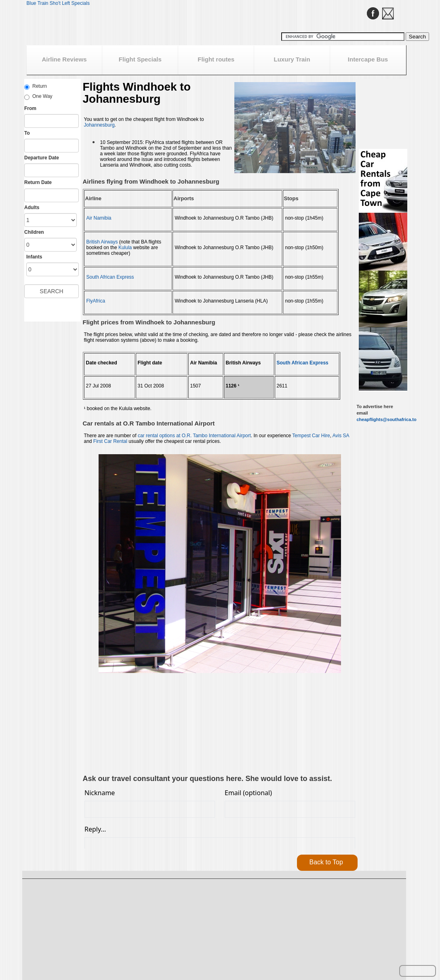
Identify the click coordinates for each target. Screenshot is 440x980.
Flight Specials (140, 59)
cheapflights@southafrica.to (387, 419)
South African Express (110, 277)
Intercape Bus (368, 59)
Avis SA (341, 436)
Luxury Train (292, 59)
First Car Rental (110, 441)
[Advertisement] (129, 725)
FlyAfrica (96, 301)
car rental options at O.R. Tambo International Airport (194, 436)
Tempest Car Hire (311, 436)
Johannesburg (99, 125)
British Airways (102, 242)
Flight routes (216, 59)
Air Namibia (99, 218)
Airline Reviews (64, 59)
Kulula (125, 248)
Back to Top (326, 862)
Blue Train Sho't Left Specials (58, 3)
